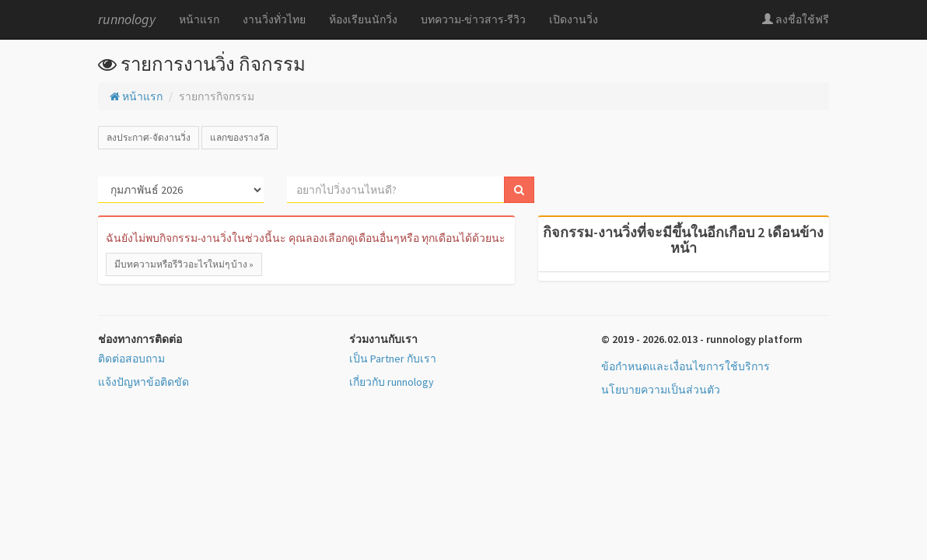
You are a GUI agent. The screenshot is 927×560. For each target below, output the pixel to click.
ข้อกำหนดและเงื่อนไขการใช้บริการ (686, 366)
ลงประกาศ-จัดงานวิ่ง (149, 137)
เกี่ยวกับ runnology (392, 382)
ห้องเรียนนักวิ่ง (363, 19)
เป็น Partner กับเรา (393, 359)
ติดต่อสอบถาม (131, 359)
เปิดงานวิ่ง (574, 19)
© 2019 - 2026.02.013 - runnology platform (702, 339)
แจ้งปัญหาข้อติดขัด (143, 382)
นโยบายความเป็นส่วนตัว (661, 390)
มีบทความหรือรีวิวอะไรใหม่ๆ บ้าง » (184, 264)
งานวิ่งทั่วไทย (274, 19)
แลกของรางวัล (240, 137)
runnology (127, 19)
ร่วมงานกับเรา (383, 339)
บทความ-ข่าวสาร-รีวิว (473, 19)
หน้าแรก (199, 19)
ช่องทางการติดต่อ (140, 339)
